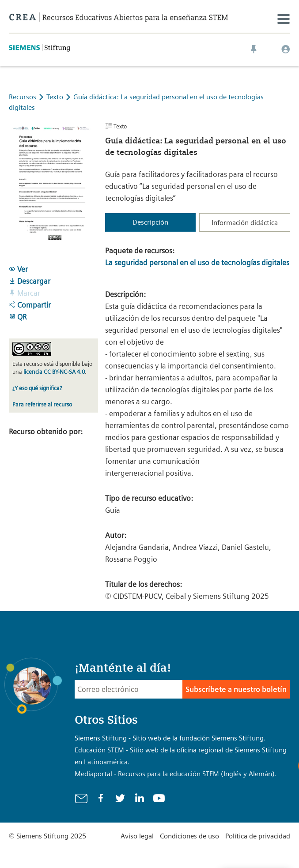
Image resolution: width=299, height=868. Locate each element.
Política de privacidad (258, 836)
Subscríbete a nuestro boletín (236, 689)
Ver (18, 269)
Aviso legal (137, 836)
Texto (56, 97)
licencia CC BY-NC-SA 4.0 (54, 372)
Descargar (30, 281)
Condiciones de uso (189, 836)
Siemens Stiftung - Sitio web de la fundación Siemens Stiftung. (170, 738)
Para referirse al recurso (42, 404)
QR (18, 317)
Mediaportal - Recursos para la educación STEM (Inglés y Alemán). (176, 774)
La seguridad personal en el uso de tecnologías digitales (197, 263)
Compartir (30, 305)
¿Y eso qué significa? (37, 388)
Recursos (23, 97)
